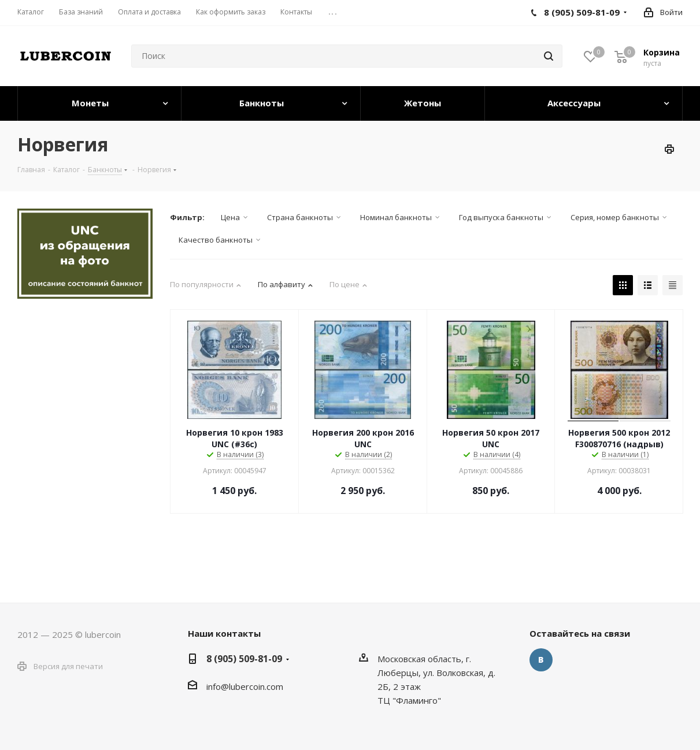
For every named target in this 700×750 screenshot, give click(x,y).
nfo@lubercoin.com (246, 686)
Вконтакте (541, 660)
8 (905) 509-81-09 (244, 659)
